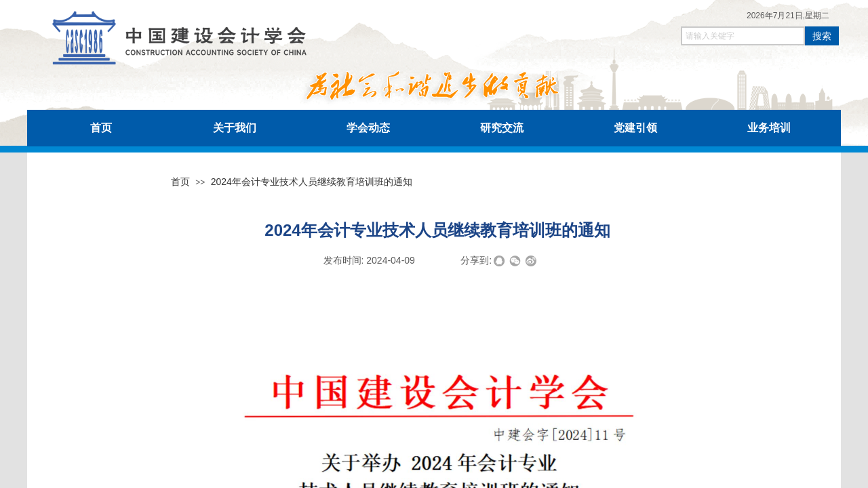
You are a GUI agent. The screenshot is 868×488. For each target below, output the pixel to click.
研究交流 (502, 128)
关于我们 (235, 128)
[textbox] (743, 36)
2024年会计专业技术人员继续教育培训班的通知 (312, 182)
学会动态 (368, 128)
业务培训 (769, 128)
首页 (101, 128)
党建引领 (635, 128)
